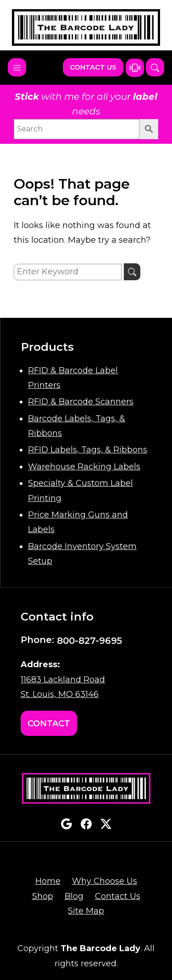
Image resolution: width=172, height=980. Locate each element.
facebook (86, 824)
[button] (155, 67)
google (67, 824)
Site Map (86, 911)
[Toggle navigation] (17, 67)
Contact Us (93, 67)
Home (48, 881)
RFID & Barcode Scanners (81, 402)
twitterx (106, 824)
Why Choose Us (105, 881)
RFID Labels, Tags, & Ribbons (88, 450)
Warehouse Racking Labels (84, 467)
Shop (43, 896)
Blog (74, 896)
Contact (49, 724)
